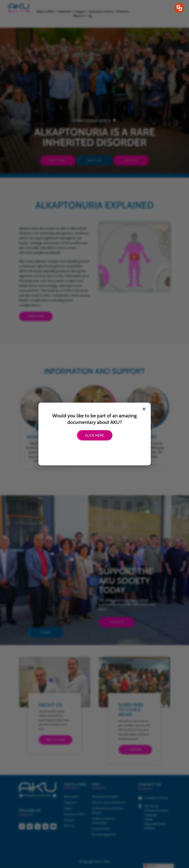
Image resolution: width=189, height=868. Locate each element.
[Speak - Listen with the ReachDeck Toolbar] (179, 8)
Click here (95, 435)
